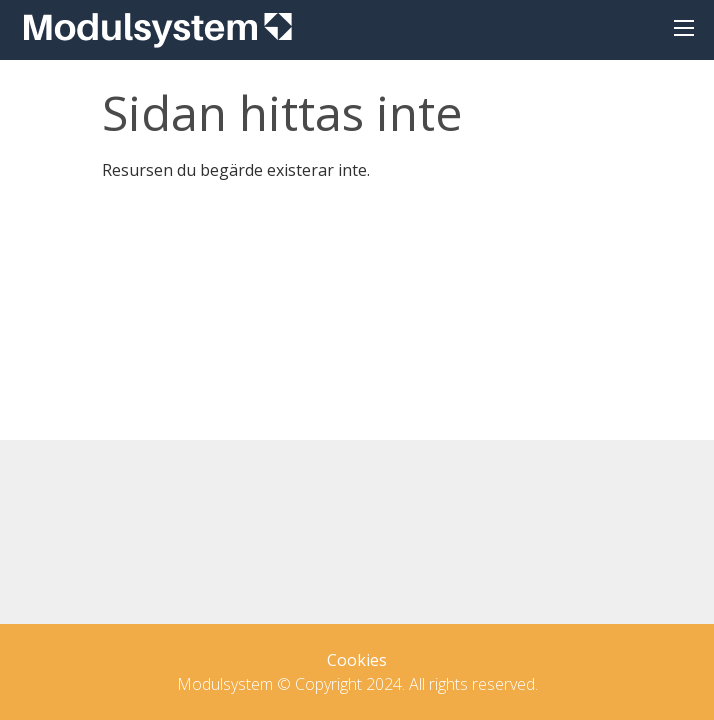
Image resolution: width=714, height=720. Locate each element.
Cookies (357, 660)
